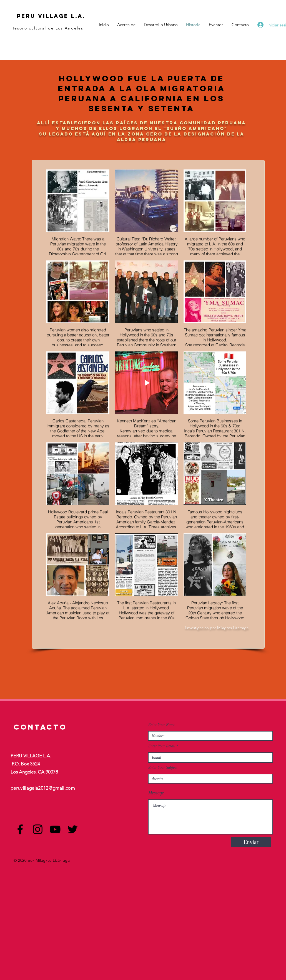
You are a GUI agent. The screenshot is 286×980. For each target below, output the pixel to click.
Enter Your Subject (163, 768)
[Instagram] (38, 829)
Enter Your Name (162, 725)
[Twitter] (73, 829)
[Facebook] (20, 829)
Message (156, 793)
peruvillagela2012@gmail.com (43, 788)
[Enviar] (251, 842)
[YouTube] (55, 829)
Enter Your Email (162, 746)
